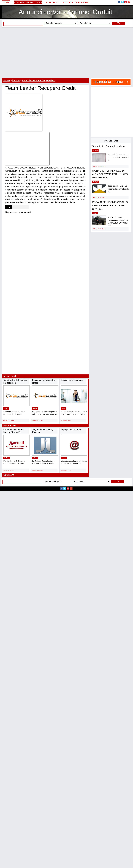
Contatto (52, 2)
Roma (64, 409)
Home (6, 2)
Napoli (6, 409)
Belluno (7, 458)
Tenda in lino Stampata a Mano (108, 146)
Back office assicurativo (72, 380)
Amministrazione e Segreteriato (38, 80)
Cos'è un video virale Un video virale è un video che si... (118, 189)
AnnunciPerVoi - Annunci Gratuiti (66, 12)
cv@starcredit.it (24, 212)
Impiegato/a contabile (71, 429)
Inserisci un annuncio (28, 2)
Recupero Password (76, 2)
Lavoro (16, 80)
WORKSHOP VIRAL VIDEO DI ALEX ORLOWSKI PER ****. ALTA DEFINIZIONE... (110, 174)
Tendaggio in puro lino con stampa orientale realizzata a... (119, 157)
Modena (95, 150)
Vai (119, 23)
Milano (35, 458)
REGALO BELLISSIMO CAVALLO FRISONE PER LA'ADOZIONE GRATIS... (110, 206)
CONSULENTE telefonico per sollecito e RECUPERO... (15, 383)
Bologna (95, 182)
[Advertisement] (66, 53)
